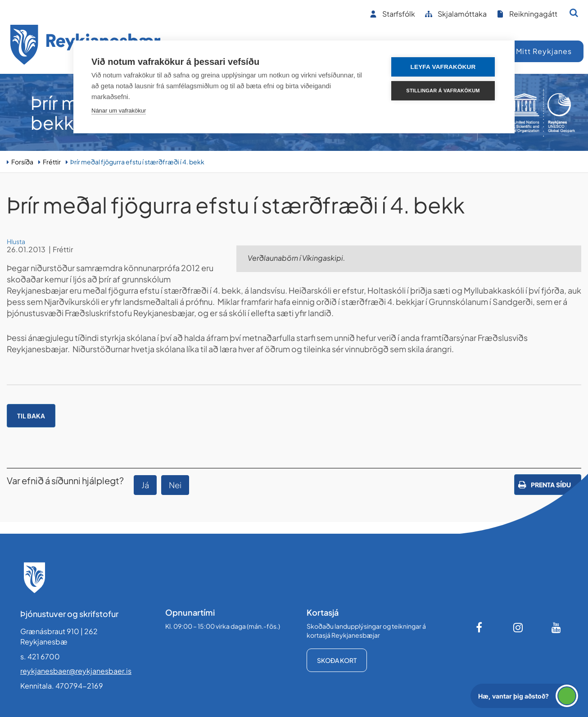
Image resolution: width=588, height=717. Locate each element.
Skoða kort (337, 660)
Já (145, 485)
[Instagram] (518, 627)
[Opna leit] (574, 13)
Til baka (31, 416)
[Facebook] (480, 627)
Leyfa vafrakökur (443, 67)
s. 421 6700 (40, 656)
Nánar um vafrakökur (119, 111)
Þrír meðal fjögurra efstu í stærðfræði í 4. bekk (137, 162)
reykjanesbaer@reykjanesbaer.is (76, 671)
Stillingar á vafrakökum (443, 91)
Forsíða (22, 162)
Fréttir (52, 162)
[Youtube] (556, 627)
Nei (175, 485)
